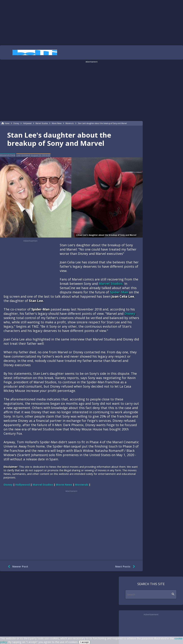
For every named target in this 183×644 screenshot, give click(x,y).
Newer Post (17, 567)
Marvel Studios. (111, 284)
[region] (91, 22)
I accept (84, 642)
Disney (130, 314)
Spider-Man (119, 292)
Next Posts (126, 567)
